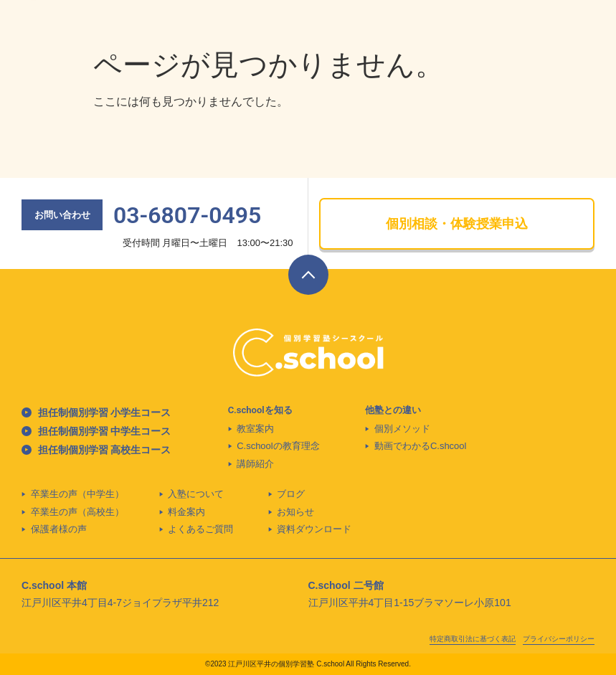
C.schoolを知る (260, 410)
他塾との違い (393, 410)
